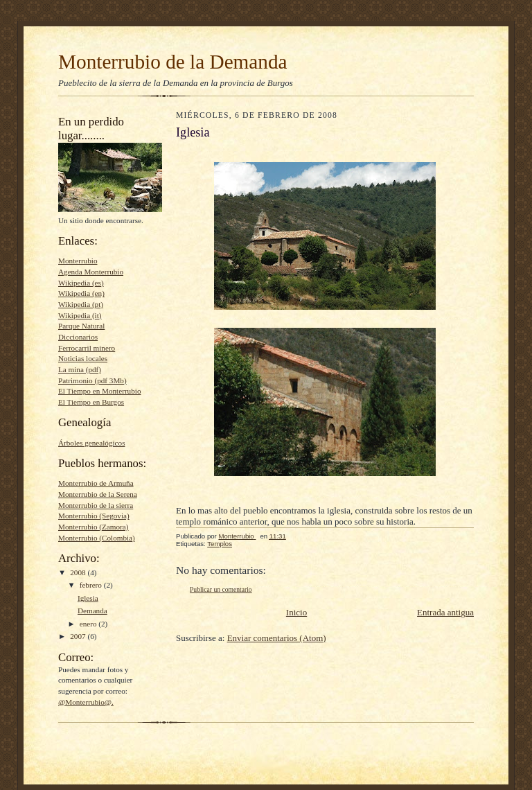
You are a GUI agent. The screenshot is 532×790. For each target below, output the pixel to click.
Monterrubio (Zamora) (93, 527)
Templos (220, 544)
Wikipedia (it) (80, 315)
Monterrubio (78, 261)
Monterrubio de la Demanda (173, 62)
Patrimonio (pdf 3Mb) (92, 380)
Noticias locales (83, 358)
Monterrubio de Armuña (96, 483)
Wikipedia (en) (81, 293)
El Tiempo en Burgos (91, 402)
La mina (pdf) (80, 369)
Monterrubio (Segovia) (94, 516)
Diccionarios (78, 337)
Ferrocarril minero (87, 348)
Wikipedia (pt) (81, 304)
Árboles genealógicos (91, 443)
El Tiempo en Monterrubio (99, 391)
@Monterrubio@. (86, 702)
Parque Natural (81, 326)
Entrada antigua (445, 612)
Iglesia (88, 598)
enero (89, 624)
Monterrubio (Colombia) (97, 538)
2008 (79, 572)
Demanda (92, 611)
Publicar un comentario (221, 589)
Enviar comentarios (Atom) (277, 638)
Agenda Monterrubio (91, 272)
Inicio (296, 612)
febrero (92, 585)
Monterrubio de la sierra (96, 505)
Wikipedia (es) (81, 283)
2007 (79, 636)
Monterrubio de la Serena (98, 494)
